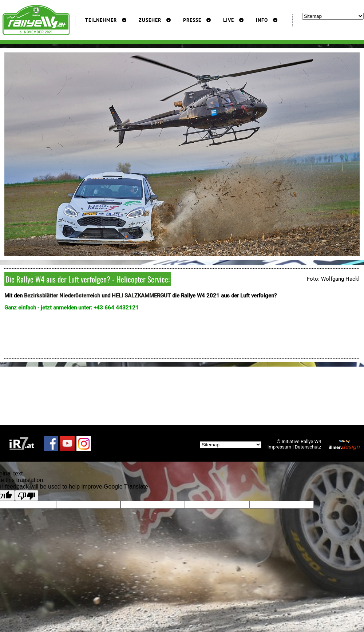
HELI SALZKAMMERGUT (141, 296)
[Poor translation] (27, 495)
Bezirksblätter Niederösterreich (62, 296)
